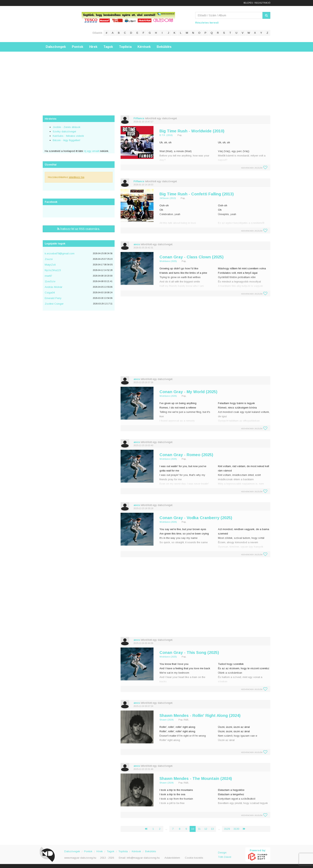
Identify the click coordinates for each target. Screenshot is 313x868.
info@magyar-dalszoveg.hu (143, 858)
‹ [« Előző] (148, 829)
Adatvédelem (172, 858)
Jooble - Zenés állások (67, 127)
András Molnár (53, 287)
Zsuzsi (49, 259)
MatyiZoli (50, 265)
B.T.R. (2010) (166, 135)
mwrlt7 (48, 276)
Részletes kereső (207, 23)
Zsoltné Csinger (54, 304)
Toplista (125, 47)
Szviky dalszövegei (64, 131)
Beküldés (164, 47)
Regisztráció (262, 3)
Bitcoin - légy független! (66, 140)
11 (199, 829)
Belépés (248, 3)
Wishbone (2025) (168, 261)
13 (212, 829)
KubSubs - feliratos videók (68, 136)
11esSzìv (50, 281)
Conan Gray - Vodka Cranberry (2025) (196, 518)
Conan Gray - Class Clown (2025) (192, 257)
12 (206, 829)
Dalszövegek (56, 47)
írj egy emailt (91, 151)
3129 (227, 829)
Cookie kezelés (194, 858)
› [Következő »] (246, 829)
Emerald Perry (53, 298)
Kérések (144, 47)
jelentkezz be (77, 177)
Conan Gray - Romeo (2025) (186, 455)
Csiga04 (50, 293)
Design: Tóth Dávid (225, 855)
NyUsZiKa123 (53, 270)
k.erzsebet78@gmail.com (60, 253)
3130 (236, 829)
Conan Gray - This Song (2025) (189, 652)
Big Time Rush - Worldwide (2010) (192, 131)
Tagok (108, 47)
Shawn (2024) (167, 720)
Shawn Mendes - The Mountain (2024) (196, 778)
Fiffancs (139, 118)
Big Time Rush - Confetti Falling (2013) (197, 194)
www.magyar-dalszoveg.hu (80, 858)
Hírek (93, 47)
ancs (137, 244)
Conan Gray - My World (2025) (188, 392)
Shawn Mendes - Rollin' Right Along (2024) (200, 715)
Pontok (78, 47)
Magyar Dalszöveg (59, 24)
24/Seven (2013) (168, 198)
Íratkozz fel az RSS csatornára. (79, 229)
